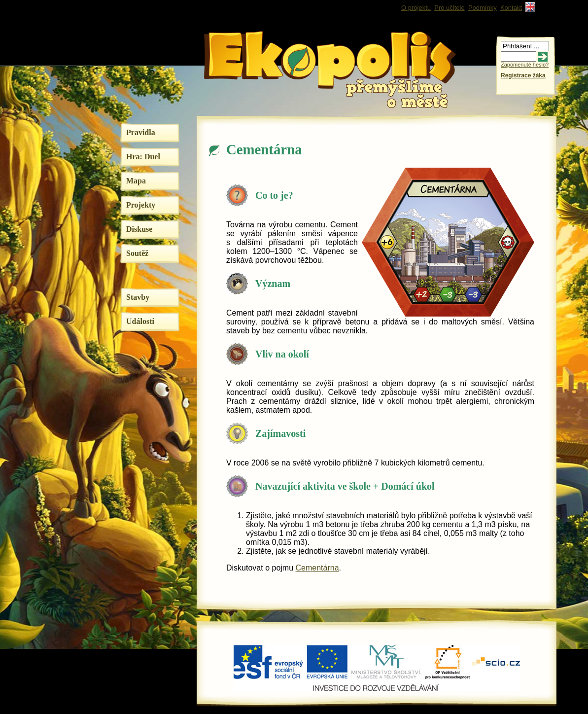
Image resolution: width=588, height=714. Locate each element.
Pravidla (141, 132)
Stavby (138, 297)
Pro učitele (449, 8)
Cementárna (317, 568)
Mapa (136, 181)
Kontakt (511, 8)
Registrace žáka (523, 75)
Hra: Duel (143, 157)
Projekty (141, 205)
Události (140, 321)
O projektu (416, 8)
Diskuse (139, 229)
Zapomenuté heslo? (525, 65)
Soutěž (137, 253)
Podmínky (483, 8)
